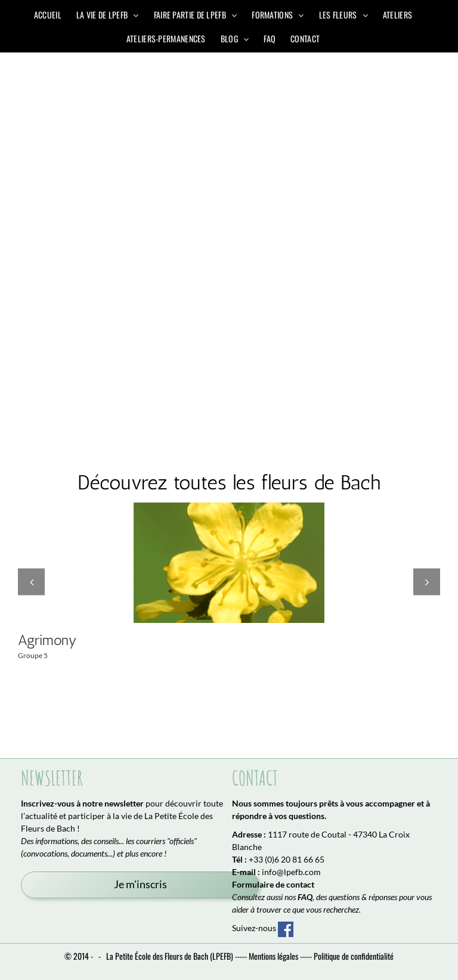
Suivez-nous (263, 928)
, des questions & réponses (347, 897)
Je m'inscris (140, 884)
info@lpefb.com (291, 872)
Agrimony (47, 640)
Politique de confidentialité (354, 956)
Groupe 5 (33, 655)
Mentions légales (273, 956)
